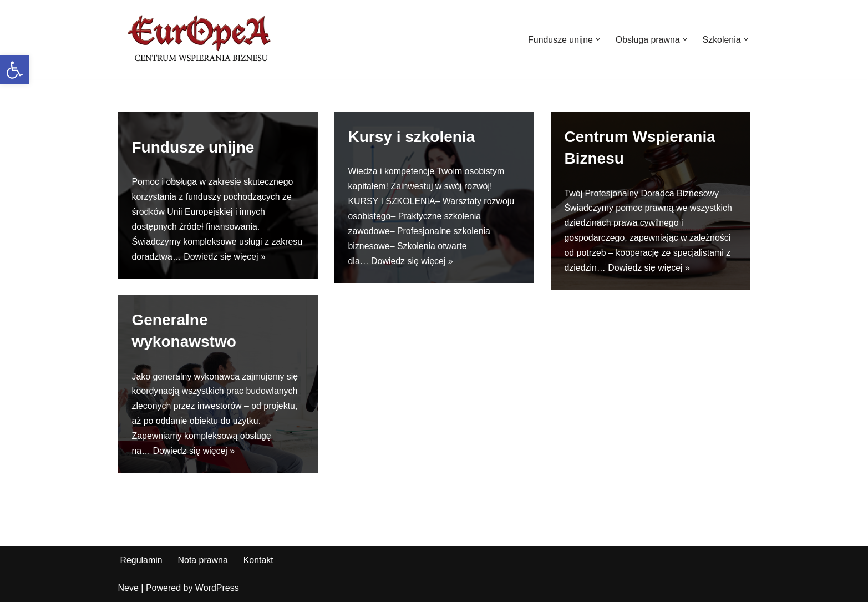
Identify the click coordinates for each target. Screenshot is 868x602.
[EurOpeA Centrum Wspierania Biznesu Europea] (201, 39)
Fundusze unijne (193, 147)
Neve (128, 588)
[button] (14, 70)
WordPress (217, 588)
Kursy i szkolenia (412, 137)
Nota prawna (203, 560)
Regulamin (141, 560)
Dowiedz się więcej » (225, 257)
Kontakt (259, 560)
